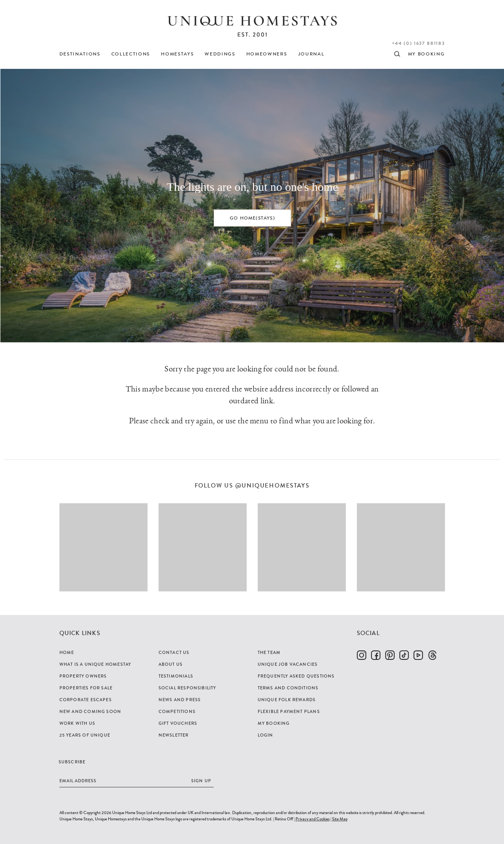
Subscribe (72, 762)
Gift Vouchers (178, 723)
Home (67, 652)
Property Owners (83, 676)
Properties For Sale (86, 688)
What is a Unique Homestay (95, 664)
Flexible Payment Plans (289, 711)
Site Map (340, 819)
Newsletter (174, 735)
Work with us (77, 723)
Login (266, 735)
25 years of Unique (85, 735)
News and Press (180, 700)
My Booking (274, 723)
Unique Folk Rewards (287, 700)
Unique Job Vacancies (288, 664)
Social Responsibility (187, 688)
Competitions (177, 711)
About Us (171, 664)
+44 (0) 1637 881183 (418, 43)
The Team (269, 652)
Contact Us (174, 652)
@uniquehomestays (272, 486)
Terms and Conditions (288, 688)
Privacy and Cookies (313, 819)
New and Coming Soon (90, 711)
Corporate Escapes (86, 700)
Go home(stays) (252, 218)
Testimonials (176, 676)
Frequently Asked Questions (296, 676)
